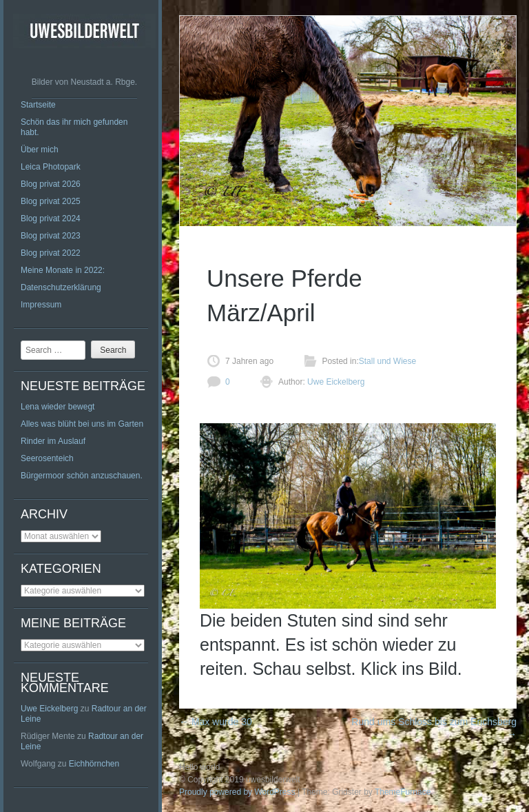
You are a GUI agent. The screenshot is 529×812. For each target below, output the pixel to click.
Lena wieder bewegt (58, 407)
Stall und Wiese (387, 361)
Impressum (41, 305)
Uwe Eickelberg (49, 709)
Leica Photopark (51, 167)
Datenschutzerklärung (61, 287)
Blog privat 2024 (51, 219)
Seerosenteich (47, 458)
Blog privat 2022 (51, 253)
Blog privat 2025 (51, 201)
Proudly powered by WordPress (237, 792)
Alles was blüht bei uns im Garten (82, 424)
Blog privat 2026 (51, 184)
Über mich (40, 150)
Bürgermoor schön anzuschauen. (82, 476)
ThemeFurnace (403, 792)
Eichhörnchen (94, 764)
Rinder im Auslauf (53, 441)
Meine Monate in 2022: (63, 270)
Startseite (38, 105)
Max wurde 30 (216, 722)
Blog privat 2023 (51, 236)
